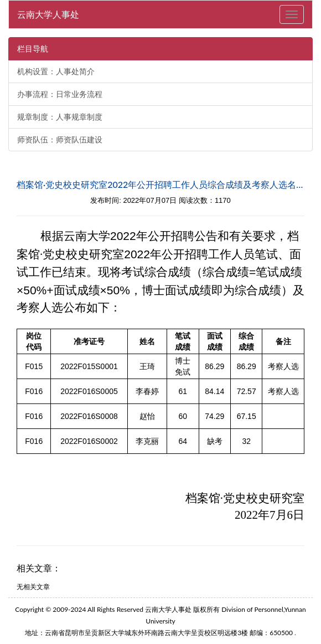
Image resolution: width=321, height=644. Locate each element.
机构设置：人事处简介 (56, 71)
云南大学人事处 (48, 14)
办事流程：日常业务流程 (60, 94)
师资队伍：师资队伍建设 (60, 140)
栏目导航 (33, 49)
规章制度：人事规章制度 (60, 117)
